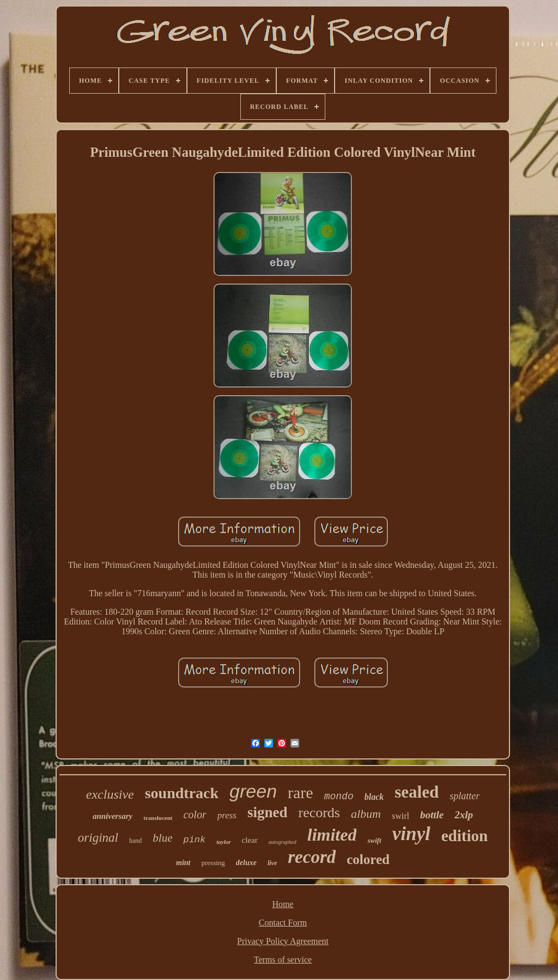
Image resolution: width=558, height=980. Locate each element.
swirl (401, 816)
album (366, 814)
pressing (213, 863)
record (312, 857)
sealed (417, 792)
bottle (432, 815)
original (98, 838)
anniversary (113, 816)
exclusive (110, 794)
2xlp (464, 815)
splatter (465, 796)
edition (465, 836)
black (374, 797)
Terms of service (283, 960)
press (227, 815)
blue (162, 838)
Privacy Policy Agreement (283, 941)
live (272, 863)
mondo (339, 797)
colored (368, 859)
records (319, 813)
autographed (283, 842)
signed (268, 812)
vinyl (411, 834)
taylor (223, 842)
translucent (158, 818)
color (195, 814)
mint (183, 863)
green (253, 791)
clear (250, 840)
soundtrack (182, 793)
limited (332, 835)
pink (194, 840)
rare (301, 792)
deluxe (246, 863)
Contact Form (283, 923)
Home (283, 904)
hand (135, 841)
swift (374, 840)
